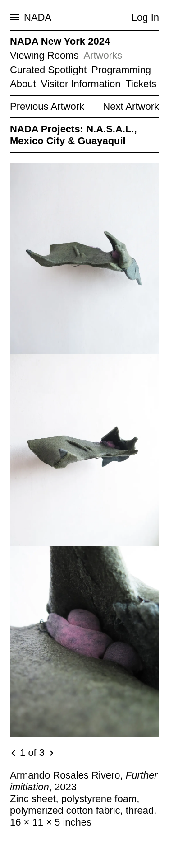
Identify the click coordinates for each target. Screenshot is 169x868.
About (23, 84)
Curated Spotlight (48, 70)
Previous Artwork (47, 106)
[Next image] (51, 753)
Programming (121, 70)
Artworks (103, 55)
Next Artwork (131, 106)
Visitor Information (81, 84)
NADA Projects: (47, 129)
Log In (145, 17)
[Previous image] (14, 753)
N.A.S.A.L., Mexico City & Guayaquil (73, 135)
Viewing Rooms (44, 55)
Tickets (141, 84)
